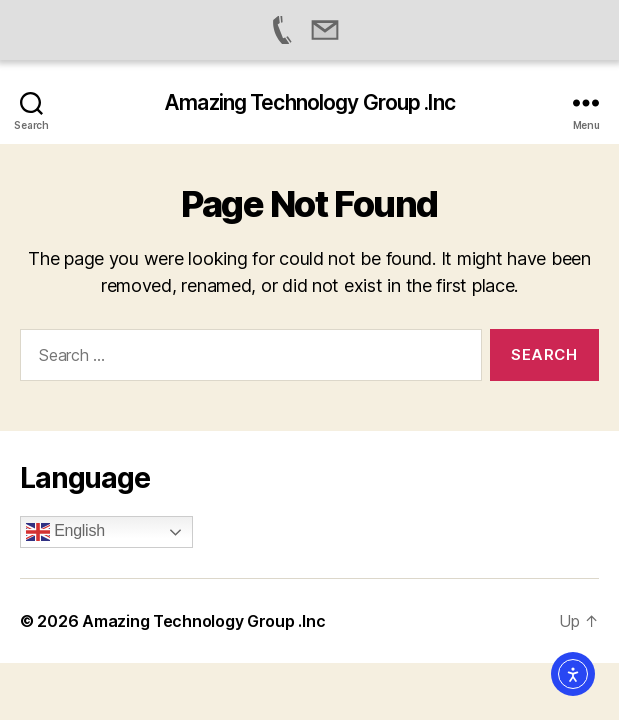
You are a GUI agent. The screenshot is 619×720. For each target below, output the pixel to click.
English (65, 532)
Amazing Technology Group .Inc (309, 102)
